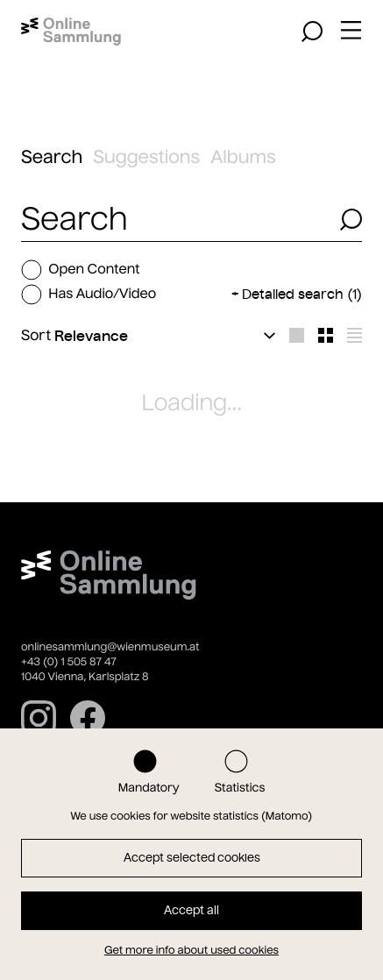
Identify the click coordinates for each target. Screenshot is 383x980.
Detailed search (302, 294)
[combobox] (175, 220)
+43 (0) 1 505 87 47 (69, 662)
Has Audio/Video (89, 295)
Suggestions (146, 157)
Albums (243, 157)
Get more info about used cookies (191, 951)
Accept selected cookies (192, 858)
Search (52, 157)
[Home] (71, 32)
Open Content (81, 270)
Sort (36, 336)
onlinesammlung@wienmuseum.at (110, 647)
